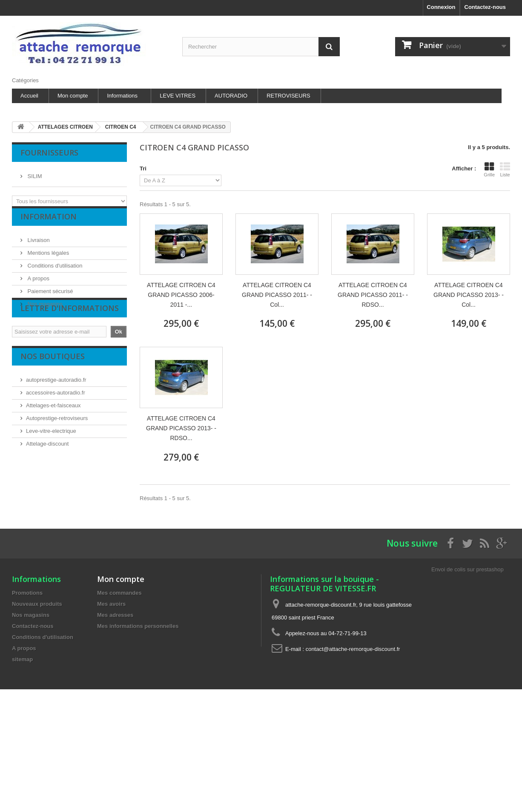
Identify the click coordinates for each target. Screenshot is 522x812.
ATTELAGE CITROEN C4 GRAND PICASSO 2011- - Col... (277, 295)
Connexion (441, 7)
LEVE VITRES (178, 96)
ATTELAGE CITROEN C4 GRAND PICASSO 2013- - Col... (469, 295)
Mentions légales (47, 260)
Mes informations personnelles (138, 626)
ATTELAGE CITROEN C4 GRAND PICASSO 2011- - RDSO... (373, 295)
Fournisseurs (49, 153)
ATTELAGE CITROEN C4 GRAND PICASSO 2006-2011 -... (181, 295)
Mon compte (73, 96)
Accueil (29, 96)
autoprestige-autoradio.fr (56, 413)
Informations (122, 96)
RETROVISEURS (288, 96)
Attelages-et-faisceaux (53, 439)
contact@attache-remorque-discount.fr (353, 649)
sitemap (22, 659)
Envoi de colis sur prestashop (468, 569)
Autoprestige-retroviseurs (57, 451)
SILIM (34, 173)
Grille (489, 170)
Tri (143, 168)
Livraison (38, 247)
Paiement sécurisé (50, 298)
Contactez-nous (485, 7)
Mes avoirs (111, 604)
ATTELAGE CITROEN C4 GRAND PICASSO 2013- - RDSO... (181, 428)
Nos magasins (44, 311)
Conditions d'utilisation (54, 272)
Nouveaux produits (37, 604)
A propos (38, 285)
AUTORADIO (231, 96)
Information (49, 227)
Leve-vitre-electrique (51, 464)
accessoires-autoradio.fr (56, 426)
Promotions (27, 593)
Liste (505, 170)
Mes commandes (119, 593)
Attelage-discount (47, 477)
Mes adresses (115, 615)
